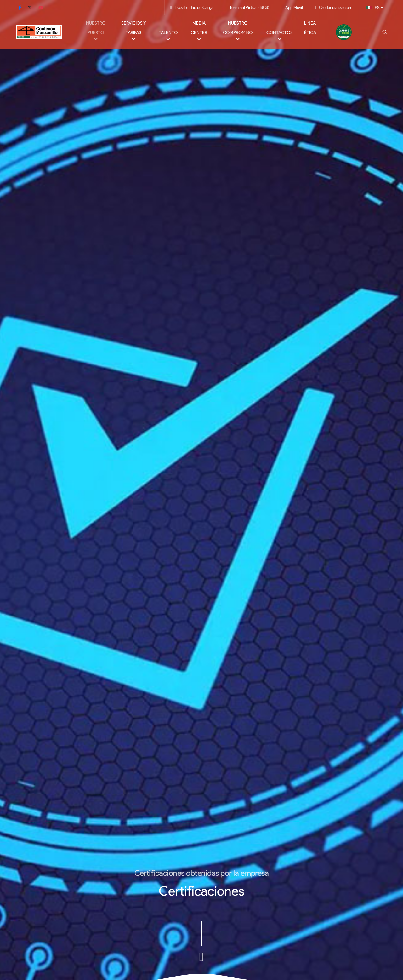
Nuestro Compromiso (238, 32)
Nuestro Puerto (96, 32)
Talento (168, 37)
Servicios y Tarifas (133, 32)
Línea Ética (310, 28)
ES (375, 7)
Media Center (199, 32)
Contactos (280, 37)
